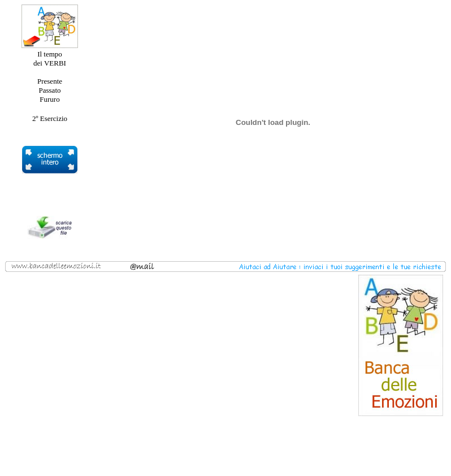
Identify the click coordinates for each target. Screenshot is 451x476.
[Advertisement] (93, 345)
